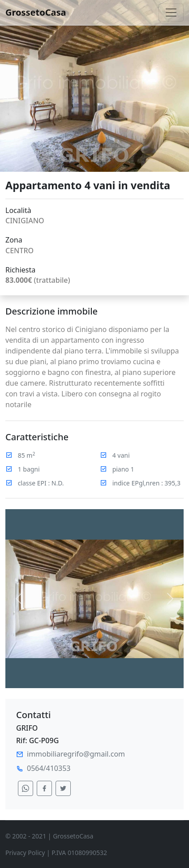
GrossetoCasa (36, 12)
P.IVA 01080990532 (79, 853)
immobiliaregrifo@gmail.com (76, 754)
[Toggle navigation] (171, 13)
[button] (19, 599)
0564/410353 (49, 768)
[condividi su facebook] (44, 788)
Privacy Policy (25, 853)
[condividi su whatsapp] (26, 788)
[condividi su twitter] (63, 788)
